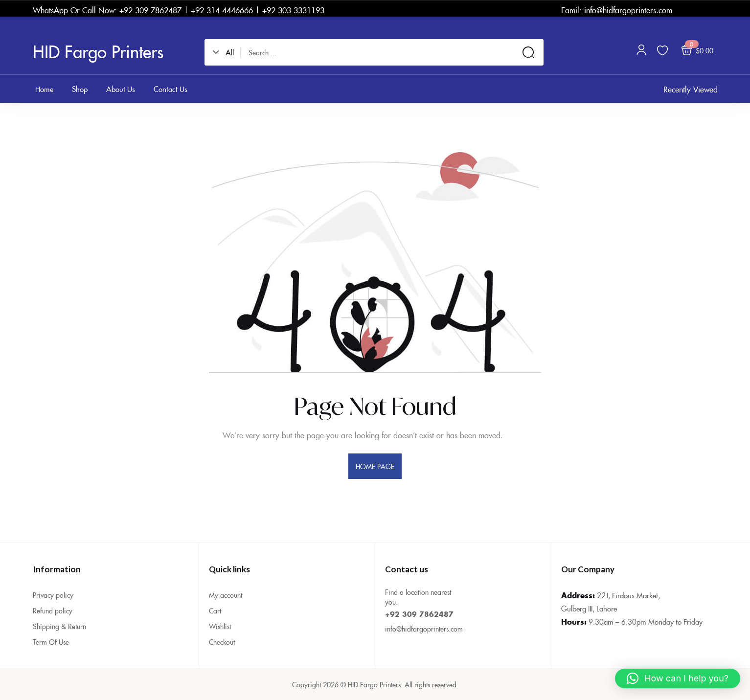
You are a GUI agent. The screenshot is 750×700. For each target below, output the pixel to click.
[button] (227, 52)
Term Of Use (51, 642)
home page (375, 466)
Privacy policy (53, 595)
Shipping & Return (59, 626)
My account (226, 595)
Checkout (222, 642)
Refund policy (53, 610)
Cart (215, 610)
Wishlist (220, 626)
